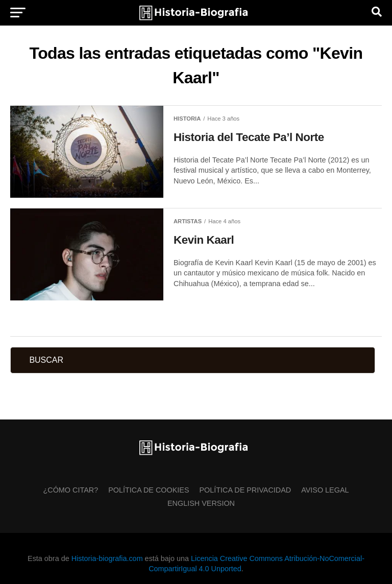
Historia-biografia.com (107, 558)
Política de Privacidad (246, 490)
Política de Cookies (149, 490)
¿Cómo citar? (70, 490)
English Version (201, 503)
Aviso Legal (325, 490)
